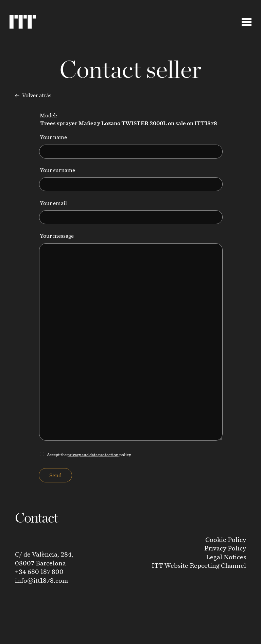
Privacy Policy (225, 548)
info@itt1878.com (41, 580)
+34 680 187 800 (39, 571)
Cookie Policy (226, 539)
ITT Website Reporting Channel (199, 565)
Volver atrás (33, 96)
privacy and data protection (93, 455)
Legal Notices (226, 557)
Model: (128, 119)
